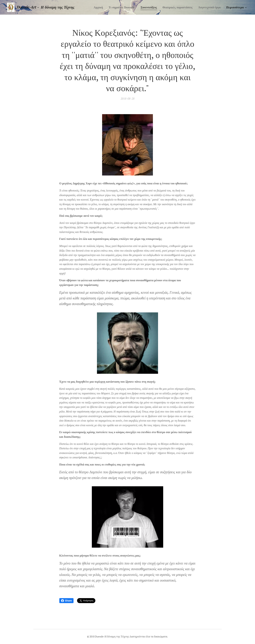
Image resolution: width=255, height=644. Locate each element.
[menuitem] (93, 7)
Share (67, 601)
